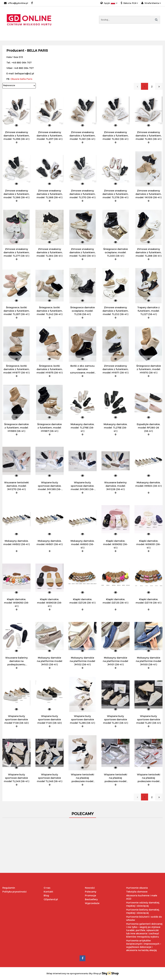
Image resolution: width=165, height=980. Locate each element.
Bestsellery (91, 899)
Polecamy (91, 892)
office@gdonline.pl (16, 3)
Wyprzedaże (92, 903)
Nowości (90, 888)
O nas (47, 888)
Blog (46, 895)
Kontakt (48, 892)
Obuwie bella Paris (21, 79)
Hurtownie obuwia (137, 888)
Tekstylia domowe (137, 892)
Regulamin (9, 888)
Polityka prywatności (15, 892)
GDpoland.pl (51, 899)
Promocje (90, 895)
